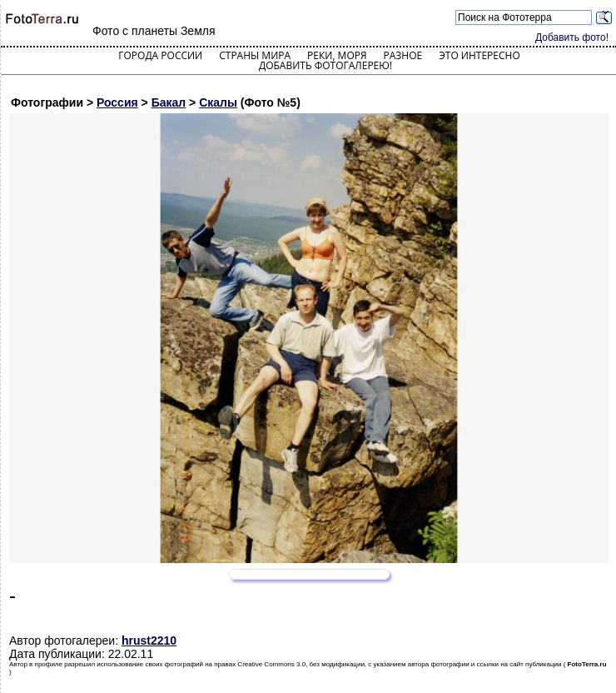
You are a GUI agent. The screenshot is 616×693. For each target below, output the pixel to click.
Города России (160, 55)
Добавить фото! (572, 37)
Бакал (169, 102)
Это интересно (479, 55)
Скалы (218, 102)
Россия (117, 102)
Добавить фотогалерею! (325, 65)
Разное (403, 55)
